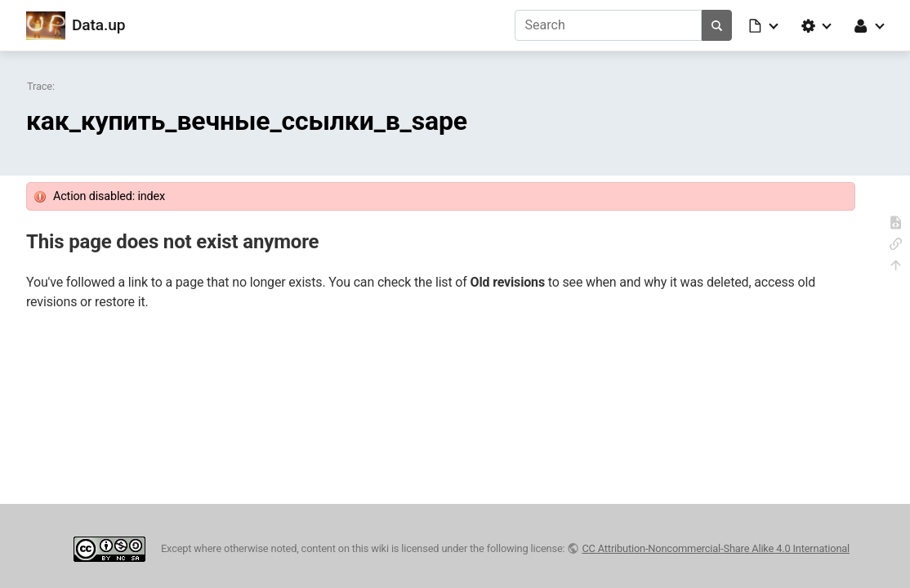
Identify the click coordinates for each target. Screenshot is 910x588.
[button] (765, 25)
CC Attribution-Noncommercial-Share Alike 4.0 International (716, 548)
